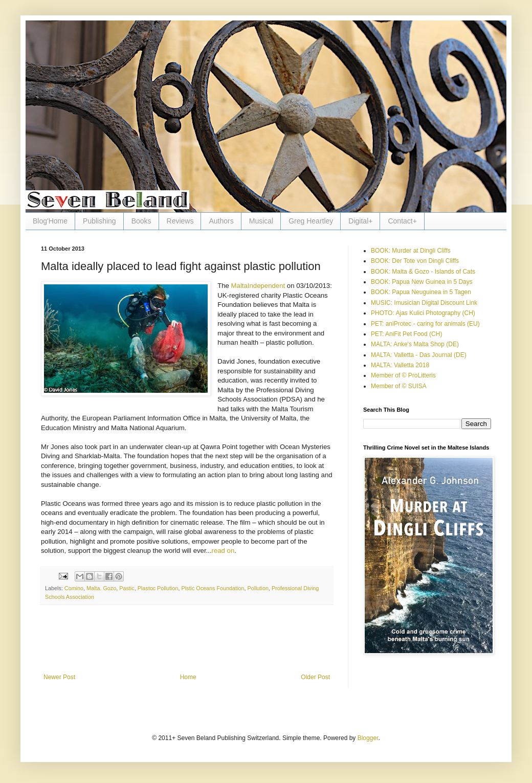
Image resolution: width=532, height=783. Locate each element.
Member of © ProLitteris (403, 375)
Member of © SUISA (399, 386)
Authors (221, 221)
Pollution (258, 588)
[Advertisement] (187, 645)
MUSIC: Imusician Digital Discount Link (424, 303)
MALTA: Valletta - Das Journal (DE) (419, 355)
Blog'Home (50, 221)
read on (223, 551)
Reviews (180, 221)
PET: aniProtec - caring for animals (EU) (425, 324)
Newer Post (59, 677)
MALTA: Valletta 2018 (400, 365)
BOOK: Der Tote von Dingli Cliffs (415, 261)
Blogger (368, 738)
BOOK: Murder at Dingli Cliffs (411, 251)
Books (141, 221)
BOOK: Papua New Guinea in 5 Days (422, 282)
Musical (261, 221)
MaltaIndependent (258, 286)
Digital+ (360, 221)
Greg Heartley (311, 221)
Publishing (99, 221)
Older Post (315, 677)
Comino (74, 588)
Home (188, 677)
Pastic (127, 588)
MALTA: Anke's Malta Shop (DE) (415, 344)
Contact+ (402, 221)
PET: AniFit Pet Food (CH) (406, 334)
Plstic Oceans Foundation (213, 588)
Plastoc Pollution (158, 588)
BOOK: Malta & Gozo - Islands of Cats (423, 272)
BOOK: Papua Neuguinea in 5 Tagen (421, 292)
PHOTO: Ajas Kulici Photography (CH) (423, 313)
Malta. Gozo (101, 588)
